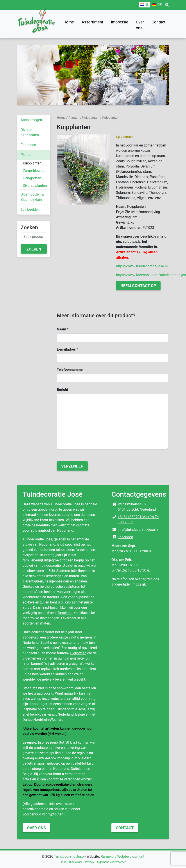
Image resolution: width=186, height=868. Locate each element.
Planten (27, 155)
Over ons (140, 25)
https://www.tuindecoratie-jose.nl (142, 266)
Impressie (120, 22)
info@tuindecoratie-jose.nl (138, 530)
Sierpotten (78, 653)
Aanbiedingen (31, 120)
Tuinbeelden (30, 209)
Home (69, 22)
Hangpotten (32, 178)
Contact (158, 22)
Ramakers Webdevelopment (123, 857)
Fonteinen (28, 145)
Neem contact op (138, 286)
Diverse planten (35, 186)
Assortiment (92, 22)
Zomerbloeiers (34, 171)
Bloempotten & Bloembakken (32, 197)
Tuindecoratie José (69, 857)
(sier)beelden (81, 571)
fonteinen (65, 613)
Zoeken (34, 249)
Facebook (125, 537)
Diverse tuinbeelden (30, 132)
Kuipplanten (32, 163)
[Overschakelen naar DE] (157, 5)
